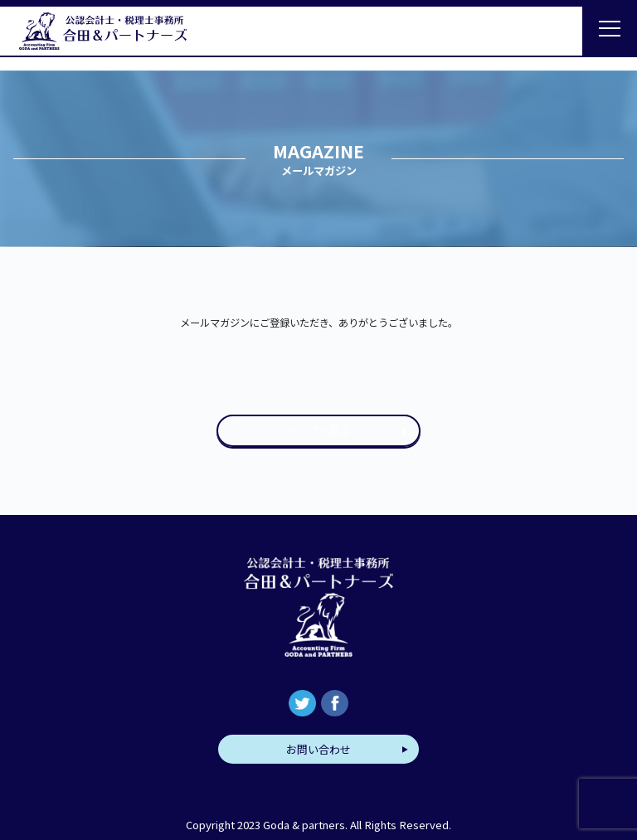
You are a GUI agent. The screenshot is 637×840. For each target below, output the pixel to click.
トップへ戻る (318, 431)
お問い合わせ (318, 749)
